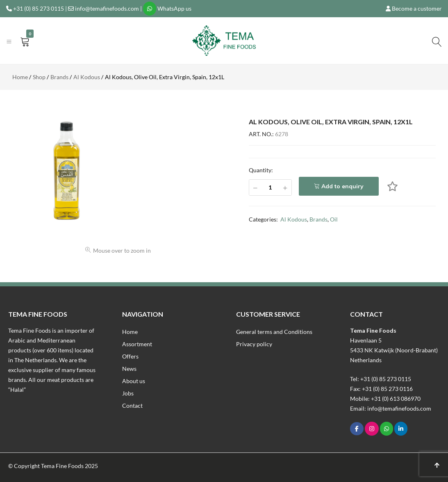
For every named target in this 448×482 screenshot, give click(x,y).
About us (134, 381)
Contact (132, 405)
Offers (130, 356)
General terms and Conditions (274, 332)
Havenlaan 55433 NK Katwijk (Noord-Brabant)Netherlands (394, 350)
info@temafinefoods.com (107, 8)
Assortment (137, 344)
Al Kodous (294, 219)
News (129, 369)
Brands (318, 219)
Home (130, 332)
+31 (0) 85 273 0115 (39, 8)
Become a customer (417, 8)
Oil (334, 219)
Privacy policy (254, 344)
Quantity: (261, 170)
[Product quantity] (270, 187)
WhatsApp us (174, 8)
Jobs (128, 393)
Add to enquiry (342, 186)
